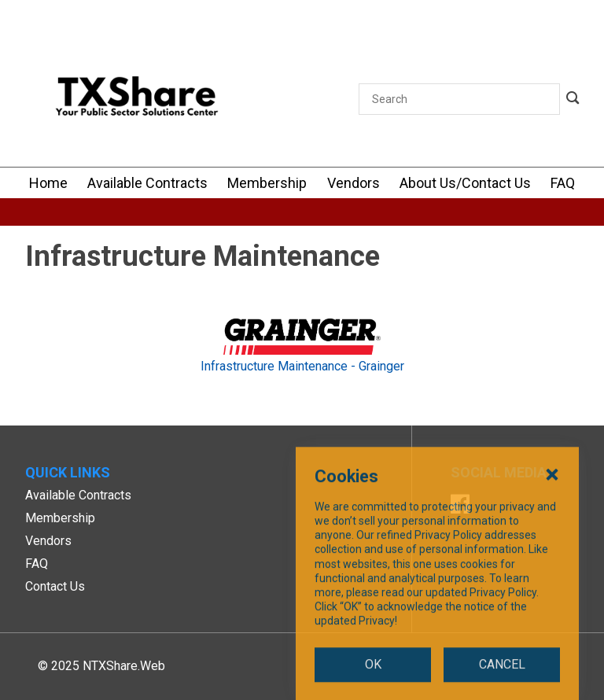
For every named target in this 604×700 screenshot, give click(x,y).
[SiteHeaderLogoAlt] (137, 99)
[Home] (48, 183)
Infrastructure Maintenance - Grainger (302, 366)
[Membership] (267, 183)
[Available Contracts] (147, 183)
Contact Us (55, 586)
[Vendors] (354, 183)
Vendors (48, 541)
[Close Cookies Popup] (552, 580)
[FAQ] (563, 183)
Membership (60, 518)
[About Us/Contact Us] (465, 183)
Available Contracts (78, 495)
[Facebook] (460, 506)
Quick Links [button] (68, 472)
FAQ (37, 564)
